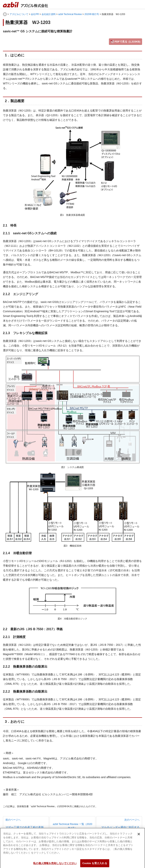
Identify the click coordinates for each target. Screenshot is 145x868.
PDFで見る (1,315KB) (127, 42)
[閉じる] (139, 836)
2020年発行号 (92, 14)
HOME (5, 14)
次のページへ (119, 826)
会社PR (35, 14)
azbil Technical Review (70, 14)
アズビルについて (19, 14)
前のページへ (26, 824)
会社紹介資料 (49, 14)
